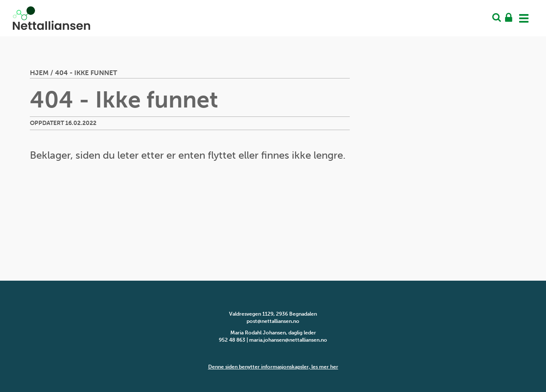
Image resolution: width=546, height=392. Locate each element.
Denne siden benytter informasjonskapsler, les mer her (273, 367)
